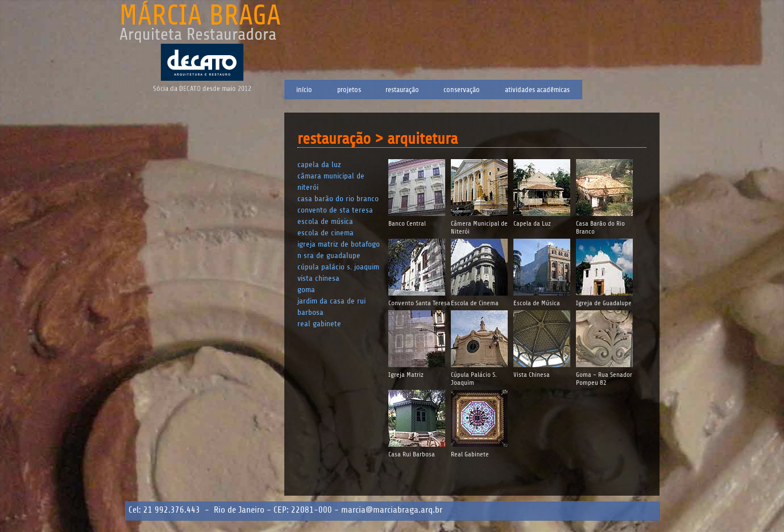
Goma (306, 290)
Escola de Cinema (325, 233)
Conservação (462, 90)
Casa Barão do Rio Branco (338, 199)
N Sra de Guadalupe (329, 255)
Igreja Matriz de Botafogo (339, 244)
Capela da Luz (319, 165)
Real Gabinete (319, 324)
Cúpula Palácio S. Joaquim (338, 267)
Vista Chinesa (318, 278)
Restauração (402, 90)
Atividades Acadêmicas (537, 90)
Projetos (349, 90)
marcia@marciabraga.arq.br (392, 510)
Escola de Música (325, 221)
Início (304, 90)
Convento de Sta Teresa (335, 210)
